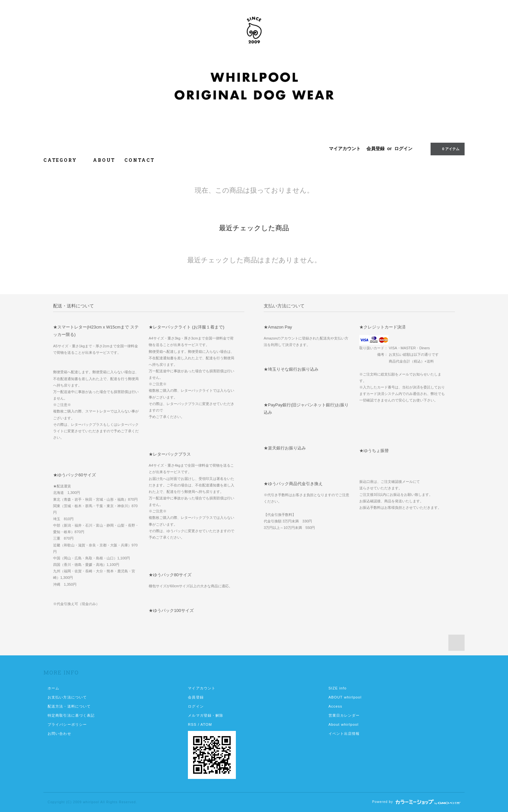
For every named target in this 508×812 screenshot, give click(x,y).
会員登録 (375, 149)
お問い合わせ (59, 734)
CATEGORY (64, 160)
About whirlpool (344, 724)
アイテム (447, 149)
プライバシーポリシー (67, 724)
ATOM (206, 724)
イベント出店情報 (344, 734)
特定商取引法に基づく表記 (71, 715)
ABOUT (104, 160)
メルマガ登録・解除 (206, 715)
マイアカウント (345, 149)
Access (335, 706)
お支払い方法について (67, 697)
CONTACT (140, 160)
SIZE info (338, 688)
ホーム (53, 688)
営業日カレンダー (344, 715)
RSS (192, 724)
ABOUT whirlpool (345, 697)
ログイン (403, 149)
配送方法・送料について (69, 706)
